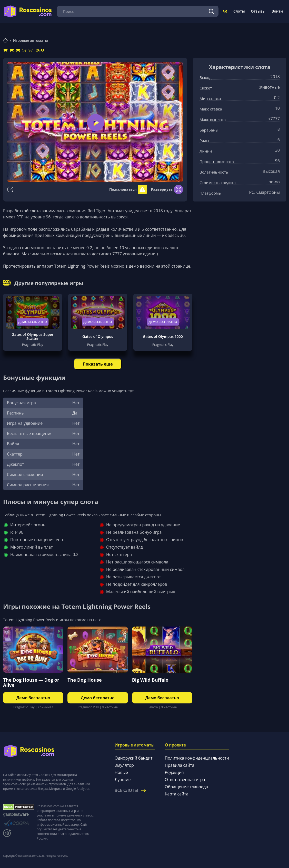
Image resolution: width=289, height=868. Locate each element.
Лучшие (123, 780)
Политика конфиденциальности (197, 758)
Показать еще (98, 364)
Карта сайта (177, 794)
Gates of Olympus (98, 336)
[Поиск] (212, 11)
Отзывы (258, 11)
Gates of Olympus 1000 (163, 336)
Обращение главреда (186, 787)
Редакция (174, 772)
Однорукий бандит (133, 758)
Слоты (239, 11)
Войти (277, 11)
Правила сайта (180, 765)
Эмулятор (124, 765)
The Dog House (84, 680)
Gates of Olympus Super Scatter (33, 337)
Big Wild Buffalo (150, 680)
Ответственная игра (185, 780)
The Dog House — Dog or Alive (31, 682)
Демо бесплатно (33, 322)
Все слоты (130, 790)
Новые (121, 772)
